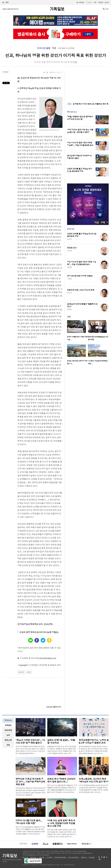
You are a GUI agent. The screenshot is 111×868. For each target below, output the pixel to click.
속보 (69, 104)
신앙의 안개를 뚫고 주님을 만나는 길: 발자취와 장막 (80, 170)
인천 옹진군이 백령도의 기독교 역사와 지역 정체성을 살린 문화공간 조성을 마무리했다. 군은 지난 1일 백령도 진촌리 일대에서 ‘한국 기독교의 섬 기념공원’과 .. (31, 792)
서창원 (69, 279)
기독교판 (81, 2)
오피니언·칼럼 (44, 48)
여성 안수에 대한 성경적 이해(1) (80, 276)
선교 (29, 672)
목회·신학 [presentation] (8, 740)
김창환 (69, 267)
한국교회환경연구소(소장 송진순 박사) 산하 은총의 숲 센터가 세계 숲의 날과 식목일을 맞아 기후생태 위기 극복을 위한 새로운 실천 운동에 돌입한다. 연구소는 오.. (93, 750)
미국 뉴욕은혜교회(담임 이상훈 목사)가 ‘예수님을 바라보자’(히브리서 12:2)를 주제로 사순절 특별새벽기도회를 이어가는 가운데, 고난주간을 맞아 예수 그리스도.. (94, 789)
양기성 (69, 293)
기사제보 (49, 858)
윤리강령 (92, 858)
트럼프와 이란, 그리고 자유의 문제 (81, 290)
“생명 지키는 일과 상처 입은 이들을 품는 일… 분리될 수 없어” (80, 131)
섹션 (5, 2)
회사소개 (25, 858)
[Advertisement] (88, 85)
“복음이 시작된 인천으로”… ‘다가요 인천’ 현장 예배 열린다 (30, 741)
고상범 (69, 251)
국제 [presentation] (8, 745)
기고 (54, 48)
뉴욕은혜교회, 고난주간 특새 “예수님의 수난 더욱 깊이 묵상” (94, 780)
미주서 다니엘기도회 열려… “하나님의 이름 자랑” (29, 822)
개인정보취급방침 (60, 858)
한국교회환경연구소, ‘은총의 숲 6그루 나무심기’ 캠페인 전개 (94, 741)
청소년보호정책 (73, 858)
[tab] (8, 725)
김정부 (69, 239)
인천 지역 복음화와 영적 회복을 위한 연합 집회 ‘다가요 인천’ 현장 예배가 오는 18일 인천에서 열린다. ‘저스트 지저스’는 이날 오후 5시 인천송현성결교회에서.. (30, 750)
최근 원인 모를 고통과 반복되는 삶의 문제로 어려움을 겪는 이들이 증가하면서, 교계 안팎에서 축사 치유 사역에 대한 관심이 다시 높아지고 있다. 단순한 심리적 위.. (62, 833)
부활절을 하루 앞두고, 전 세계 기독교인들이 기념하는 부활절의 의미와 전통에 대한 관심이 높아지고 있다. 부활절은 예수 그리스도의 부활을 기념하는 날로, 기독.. (62, 750)
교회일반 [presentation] (8, 725)
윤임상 (69, 309)
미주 (95, 2)
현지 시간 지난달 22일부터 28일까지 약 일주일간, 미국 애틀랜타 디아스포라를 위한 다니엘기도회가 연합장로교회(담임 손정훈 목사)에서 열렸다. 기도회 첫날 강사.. (30, 830)
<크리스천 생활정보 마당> (54, 707)
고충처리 (83, 858)
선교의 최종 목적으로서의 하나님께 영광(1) (39, 632)
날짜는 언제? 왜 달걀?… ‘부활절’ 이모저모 (61, 741)
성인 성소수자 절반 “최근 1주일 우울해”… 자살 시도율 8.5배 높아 (80, 144)
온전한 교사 (72, 248)
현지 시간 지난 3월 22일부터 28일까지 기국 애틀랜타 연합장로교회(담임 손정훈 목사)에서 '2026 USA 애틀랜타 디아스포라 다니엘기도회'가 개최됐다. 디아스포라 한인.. (62, 789)
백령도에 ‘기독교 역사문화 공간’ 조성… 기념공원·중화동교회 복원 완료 (30, 782)
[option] (78, 331)
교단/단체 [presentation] (8, 730)
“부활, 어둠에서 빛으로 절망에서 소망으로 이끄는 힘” (80, 118)
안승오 (22, 672)
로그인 (107, 2)
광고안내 (33, 858)
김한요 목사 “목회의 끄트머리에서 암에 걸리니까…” (61, 780)
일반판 (89, 2)
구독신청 (101, 2)
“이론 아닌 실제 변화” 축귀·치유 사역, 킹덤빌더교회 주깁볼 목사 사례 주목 (61, 823)
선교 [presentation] (8, 735)
